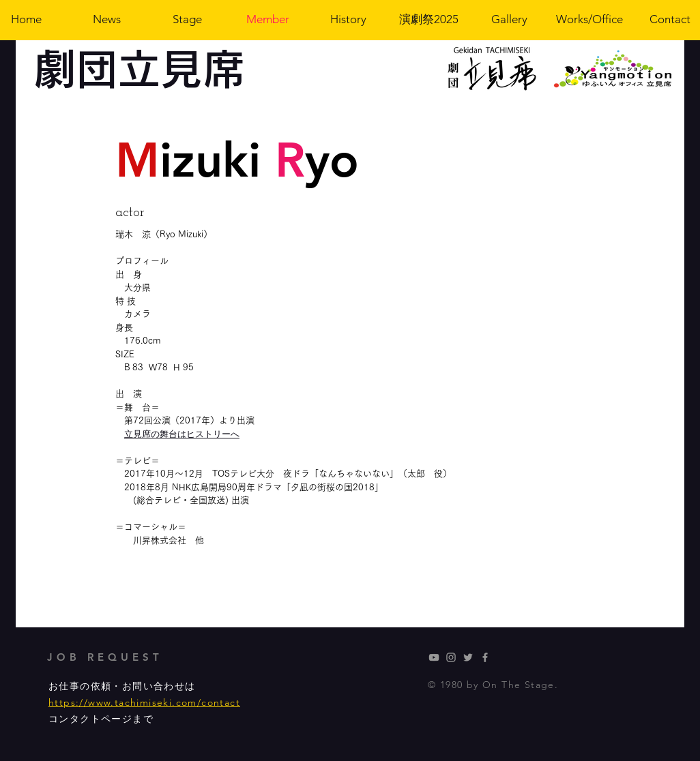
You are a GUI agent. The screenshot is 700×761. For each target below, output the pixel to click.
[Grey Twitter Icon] (468, 657)
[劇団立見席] (434, 657)
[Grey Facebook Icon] (485, 657)
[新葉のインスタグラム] (451, 657)
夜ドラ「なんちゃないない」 (341, 474)
